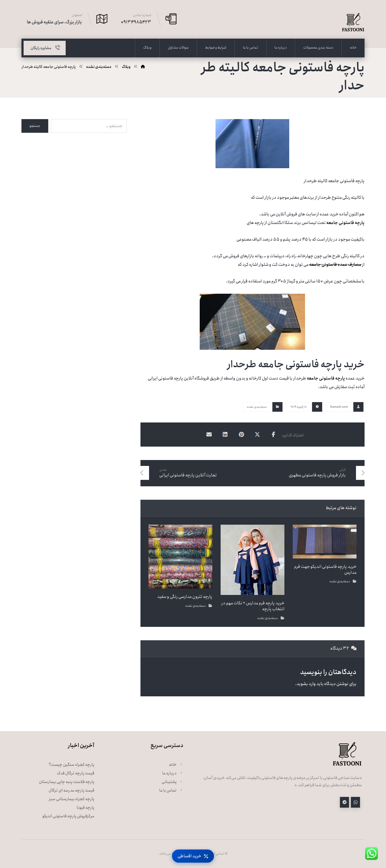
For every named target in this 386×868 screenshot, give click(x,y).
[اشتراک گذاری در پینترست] (241, 435)
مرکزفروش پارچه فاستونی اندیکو (68, 816)
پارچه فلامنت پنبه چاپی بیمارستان (67, 782)
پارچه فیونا (86, 808)
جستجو (35, 126)
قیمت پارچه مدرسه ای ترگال (71, 790)
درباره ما (173, 773)
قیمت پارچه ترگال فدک (76, 773)
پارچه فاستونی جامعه (345, 223)
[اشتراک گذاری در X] (257, 435)
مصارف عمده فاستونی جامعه (335, 265)
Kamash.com (339, 407)
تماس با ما (171, 790)
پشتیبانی (172, 782)
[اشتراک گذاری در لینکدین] (225, 435)
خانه (176, 765)
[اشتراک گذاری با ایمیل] (209, 435)
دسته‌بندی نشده (257, 407)
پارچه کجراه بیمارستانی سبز (72, 799)
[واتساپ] (355, 802)
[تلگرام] (344, 802)
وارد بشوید (306, 684)
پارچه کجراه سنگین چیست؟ (72, 765)
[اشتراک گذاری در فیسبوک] (273, 435)
